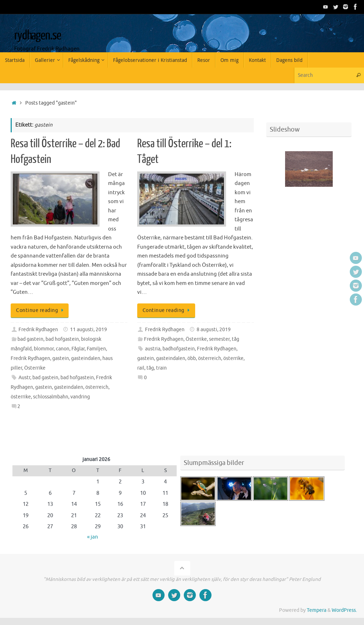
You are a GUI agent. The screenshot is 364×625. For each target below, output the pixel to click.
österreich (97, 387)
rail (141, 368)
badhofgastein (179, 349)
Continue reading (41, 310)
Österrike (35, 368)
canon (63, 349)
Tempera (317, 610)
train (161, 368)
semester (219, 339)
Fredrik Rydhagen (38, 330)
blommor (44, 349)
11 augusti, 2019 (89, 330)
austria (153, 349)
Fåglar (78, 349)
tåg (235, 339)
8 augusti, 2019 (214, 330)
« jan (93, 537)
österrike (21, 397)
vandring (80, 397)
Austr (24, 378)
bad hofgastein (62, 339)
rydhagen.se (38, 36)
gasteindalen (86, 358)
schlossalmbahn (51, 397)
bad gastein (30, 339)
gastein (61, 358)
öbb (192, 358)
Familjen (96, 349)
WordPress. (344, 610)
